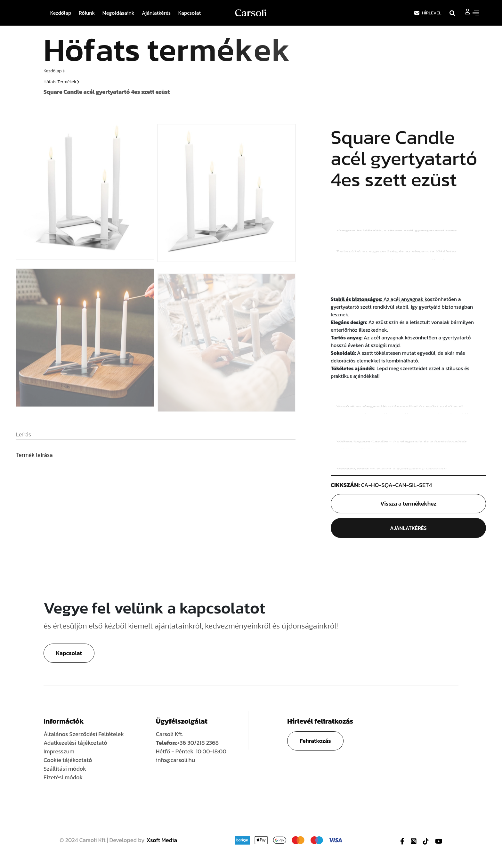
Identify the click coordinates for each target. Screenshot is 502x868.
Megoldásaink (118, 13)
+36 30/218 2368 (198, 743)
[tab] (24, 438)
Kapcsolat (190, 13)
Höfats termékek (61, 82)
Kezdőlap (61, 13)
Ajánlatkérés (156, 13)
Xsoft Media (162, 840)
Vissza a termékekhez (408, 504)
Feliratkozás (315, 741)
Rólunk (87, 13)
